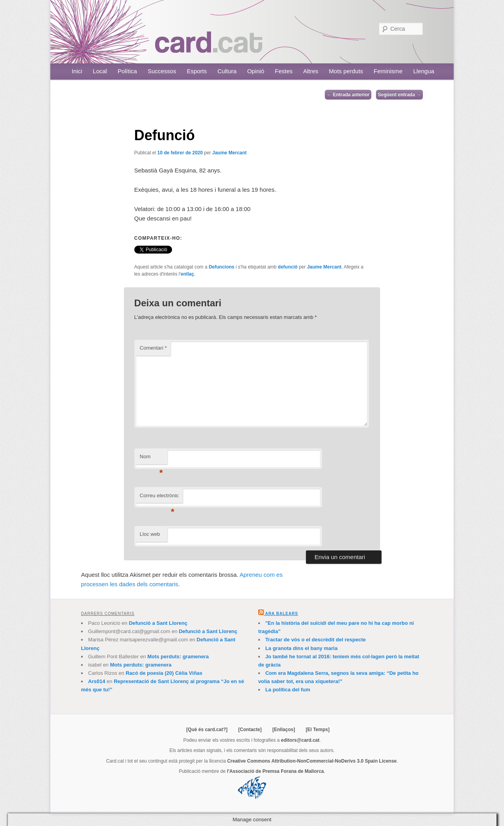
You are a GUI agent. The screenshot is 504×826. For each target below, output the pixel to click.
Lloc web (150, 534)
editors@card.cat (300, 740)
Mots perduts (346, 71)
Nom (151, 459)
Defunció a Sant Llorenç (158, 623)
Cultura (227, 71)
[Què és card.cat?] (207, 730)
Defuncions (221, 267)
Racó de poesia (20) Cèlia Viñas (164, 673)
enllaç (187, 274)
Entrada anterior (348, 94)
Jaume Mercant (229, 153)
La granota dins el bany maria (302, 648)
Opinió (256, 71)
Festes (284, 71)
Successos (162, 71)
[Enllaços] (284, 730)
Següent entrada (399, 94)
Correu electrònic (159, 498)
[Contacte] (250, 730)
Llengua (423, 71)
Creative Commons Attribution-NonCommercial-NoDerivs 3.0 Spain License (312, 761)
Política (127, 71)
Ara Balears (281, 614)
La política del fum (288, 690)
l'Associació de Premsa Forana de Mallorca (275, 771)
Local (100, 71)
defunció (288, 267)
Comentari (153, 348)
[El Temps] (317, 730)
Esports (197, 71)
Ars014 (97, 681)
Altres (311, 71)
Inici (77, 71)
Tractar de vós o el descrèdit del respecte (316, 640)
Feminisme (388, 71)
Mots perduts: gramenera (178, 657)
